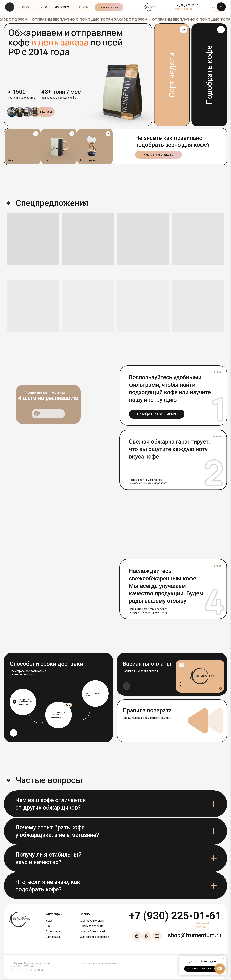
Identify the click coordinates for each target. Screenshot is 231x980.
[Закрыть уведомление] (223, 959)
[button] (184, 9)
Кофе (49, 921)
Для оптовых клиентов (95, 937)
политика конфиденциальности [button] (100, 963)
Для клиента (62, 7)
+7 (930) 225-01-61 (175, 916)
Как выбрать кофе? (93, 931)
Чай (48, 926)
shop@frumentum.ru (195, 935)
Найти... (86, 7)
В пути (68, 705)
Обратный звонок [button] (203, 925)
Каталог (26, 7)
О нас (44, 7)
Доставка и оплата (92, 921)
